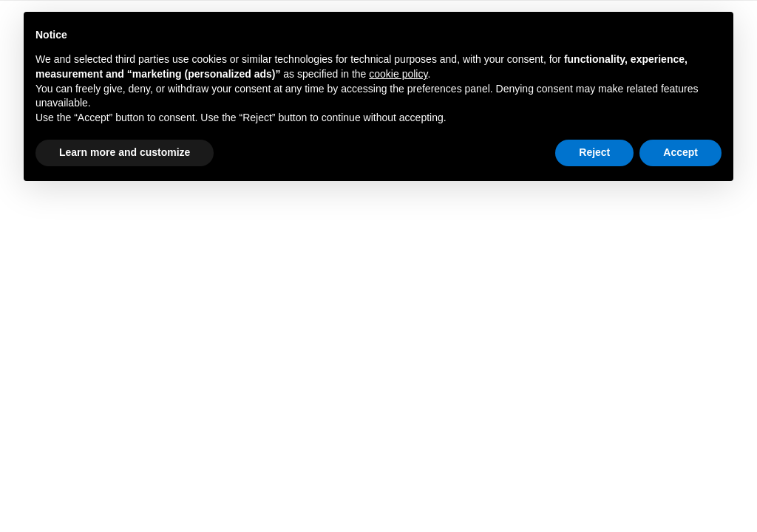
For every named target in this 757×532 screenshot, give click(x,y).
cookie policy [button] (398, 74)
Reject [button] (594, 152)
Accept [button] (680, 152)
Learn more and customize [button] (125, 152)
